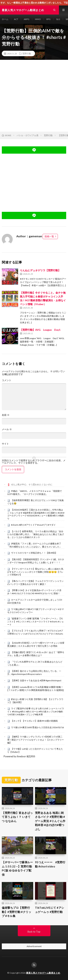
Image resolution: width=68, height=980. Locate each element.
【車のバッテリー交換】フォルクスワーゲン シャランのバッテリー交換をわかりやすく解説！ (35, 583)
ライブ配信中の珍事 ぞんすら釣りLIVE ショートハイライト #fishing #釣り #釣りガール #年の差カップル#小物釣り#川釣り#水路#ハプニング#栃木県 (36, 711)
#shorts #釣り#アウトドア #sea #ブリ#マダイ (33, 525)
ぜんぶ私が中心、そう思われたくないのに (32, 484)
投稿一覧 (49, 236)
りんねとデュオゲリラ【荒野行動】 (40, 270)
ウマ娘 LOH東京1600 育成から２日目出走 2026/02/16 (37, 727)
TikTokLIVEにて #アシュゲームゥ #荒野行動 (50, 910)
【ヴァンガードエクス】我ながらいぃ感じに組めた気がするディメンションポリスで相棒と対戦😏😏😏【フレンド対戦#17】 (35, 572)
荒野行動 (27, 53)
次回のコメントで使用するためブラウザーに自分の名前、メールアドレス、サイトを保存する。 (34, 462)
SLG (58, 19)
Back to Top (34, 932)
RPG (49, 19)
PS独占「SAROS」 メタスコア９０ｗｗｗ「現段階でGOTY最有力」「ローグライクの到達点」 (35, 493)
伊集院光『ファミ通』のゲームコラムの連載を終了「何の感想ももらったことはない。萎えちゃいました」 (34, 545)
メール (7, 429)
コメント (7, 380)
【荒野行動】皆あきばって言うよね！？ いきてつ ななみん (17, 817)
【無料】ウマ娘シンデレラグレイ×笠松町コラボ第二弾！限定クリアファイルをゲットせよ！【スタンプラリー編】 (36, 740)
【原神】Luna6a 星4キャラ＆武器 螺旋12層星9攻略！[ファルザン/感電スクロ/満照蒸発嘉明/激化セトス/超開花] (36, 689)
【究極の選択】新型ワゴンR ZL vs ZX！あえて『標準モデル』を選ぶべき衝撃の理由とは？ (36, 654)
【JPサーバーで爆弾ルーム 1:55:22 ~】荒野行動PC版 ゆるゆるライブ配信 (17, 868)
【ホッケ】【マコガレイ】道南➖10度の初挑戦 (34, 721)
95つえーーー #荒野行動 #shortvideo (50, 864)
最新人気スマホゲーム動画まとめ (43, 973)
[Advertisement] (34, 96)
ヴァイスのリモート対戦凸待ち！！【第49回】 (34, 553)
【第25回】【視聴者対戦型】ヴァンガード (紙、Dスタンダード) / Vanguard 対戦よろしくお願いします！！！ (36, 561)
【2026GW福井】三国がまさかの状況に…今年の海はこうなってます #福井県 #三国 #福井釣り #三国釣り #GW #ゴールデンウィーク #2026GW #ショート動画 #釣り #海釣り (36, 514)
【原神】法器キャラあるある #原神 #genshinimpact (36, 680)
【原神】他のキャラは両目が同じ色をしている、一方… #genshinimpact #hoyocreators (34, 673)
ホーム (5, 19)
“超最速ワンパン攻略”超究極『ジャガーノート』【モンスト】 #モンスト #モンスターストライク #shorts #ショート (35, 621)
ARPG (27, 19)
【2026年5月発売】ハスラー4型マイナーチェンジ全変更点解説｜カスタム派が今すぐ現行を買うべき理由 (36, 644)
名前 (6, 415)
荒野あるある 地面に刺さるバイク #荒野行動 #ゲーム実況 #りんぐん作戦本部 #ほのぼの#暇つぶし (50, 821)
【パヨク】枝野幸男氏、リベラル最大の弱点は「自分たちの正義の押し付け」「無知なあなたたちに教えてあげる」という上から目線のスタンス (36, 534)
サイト (5, 444)
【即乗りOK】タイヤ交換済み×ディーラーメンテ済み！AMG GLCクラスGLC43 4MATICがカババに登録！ (34, 592)
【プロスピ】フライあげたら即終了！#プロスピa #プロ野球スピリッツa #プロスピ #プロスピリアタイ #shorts (35, 632)
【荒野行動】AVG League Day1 (40, 330)
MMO (38, 19)
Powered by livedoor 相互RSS (19, 756)
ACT (16, 19)
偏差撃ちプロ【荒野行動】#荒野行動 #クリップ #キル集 (17, 912)
